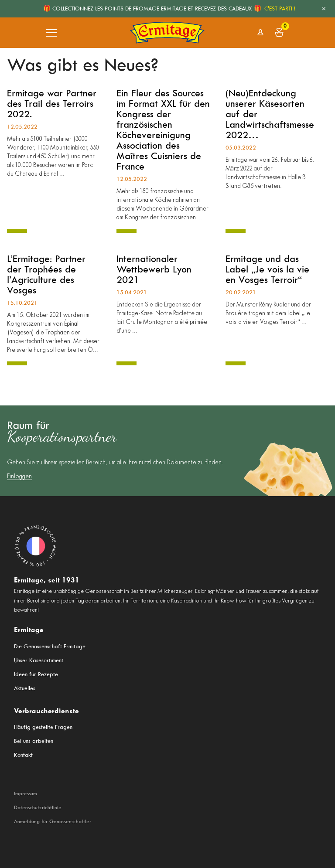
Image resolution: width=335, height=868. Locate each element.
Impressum (26, 793)
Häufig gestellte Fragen (43, 727)
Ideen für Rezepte (36, 674)
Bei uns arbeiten (34, 741)
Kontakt (23, 755)
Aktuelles (25, 688)
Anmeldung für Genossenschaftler (53, 821)
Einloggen (19, 477)
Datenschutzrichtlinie (38, 807)
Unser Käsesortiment (39, 660)
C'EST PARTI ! (280, 9)
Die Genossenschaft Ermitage (50, 646)
